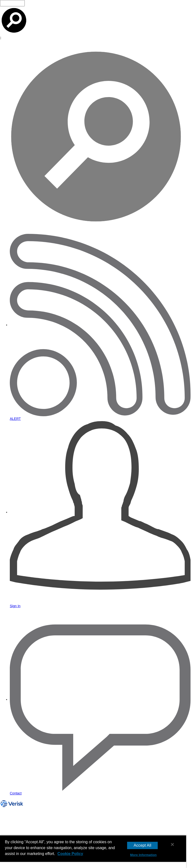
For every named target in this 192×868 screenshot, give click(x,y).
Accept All (143, 845)
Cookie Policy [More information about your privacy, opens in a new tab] (70, 854)
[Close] (172, 844)
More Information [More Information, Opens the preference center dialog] (143, 855)
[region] (93, 851)
